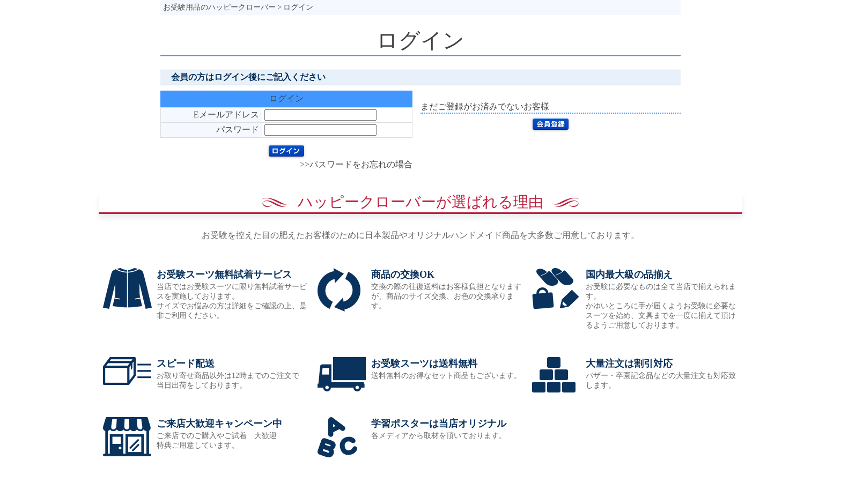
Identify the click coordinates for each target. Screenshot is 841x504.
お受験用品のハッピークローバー (219, 7)
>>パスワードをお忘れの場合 (356, 164)
